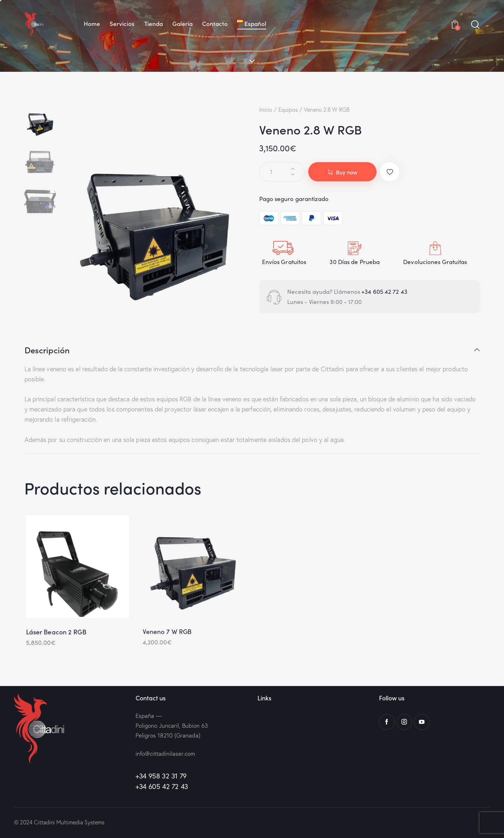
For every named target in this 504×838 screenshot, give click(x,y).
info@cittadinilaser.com (165, 753)
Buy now (347, 172)
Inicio (266, 110)
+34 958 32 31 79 (161, 776)
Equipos (288, 110)
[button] (390, 172)
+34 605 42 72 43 (385, 291)
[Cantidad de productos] (282, 172)
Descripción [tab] (47, 350)
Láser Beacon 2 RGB (53, 638)
